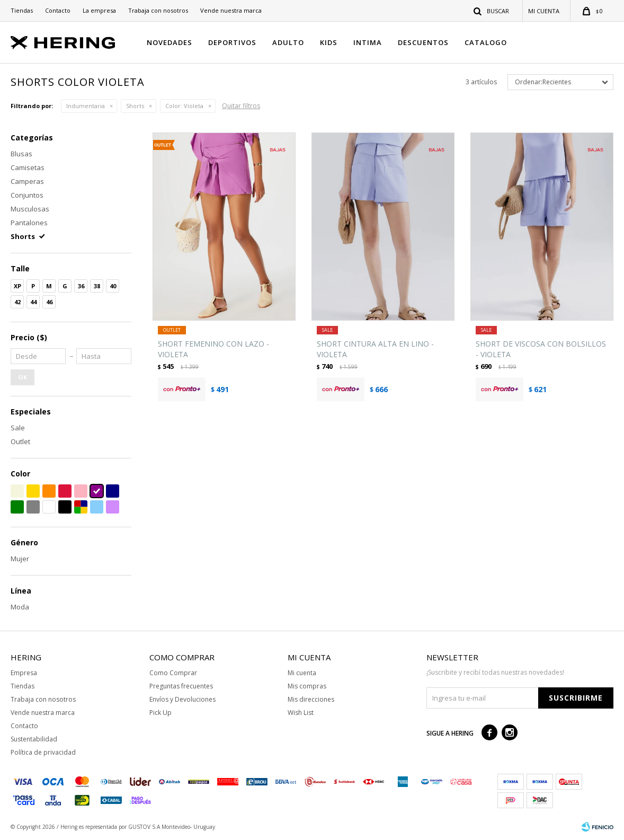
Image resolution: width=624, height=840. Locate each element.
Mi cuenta (302, 673)
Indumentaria (86, 106)
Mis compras (307, 686)
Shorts (135, 106)
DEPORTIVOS (232, 42)
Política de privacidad (43, 752)
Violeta (184, 106)
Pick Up (161, 713)
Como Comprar (173, 673)
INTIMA (368, 42)
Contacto (58, 10)
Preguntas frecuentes (181, 686)
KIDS (329, 42)
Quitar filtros (241, 106)
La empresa (99, 10)
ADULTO (288, 42)
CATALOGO (486, 42)
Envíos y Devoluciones (182, 699)
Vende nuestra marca (231, 10)
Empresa (24, 673)
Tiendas (22, 10)
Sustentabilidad (34, 739)
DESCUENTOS (423, 42)
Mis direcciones (311, 699)
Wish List (301, 713)
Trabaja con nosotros (158, 10)
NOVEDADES (170, 42)
